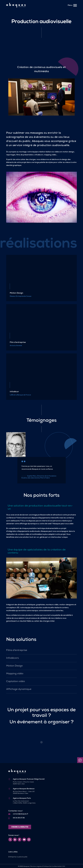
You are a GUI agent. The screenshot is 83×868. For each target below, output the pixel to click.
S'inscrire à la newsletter (20, 827)
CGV (64, 866)
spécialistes (35, 550)
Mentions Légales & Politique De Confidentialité (46, 866)
